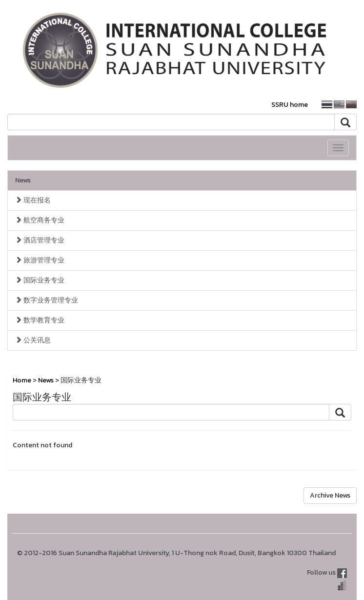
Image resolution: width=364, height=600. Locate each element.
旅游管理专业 (40, 260)
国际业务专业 (40, 280)
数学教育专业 (40, 320)
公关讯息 (33, 340)
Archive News (330, 495)
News (23, 180)
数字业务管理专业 (47, 300)
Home (22, 380)
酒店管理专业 (40, 240)
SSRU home (290, 105)
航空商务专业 (40, 220)
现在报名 (33, 200)
